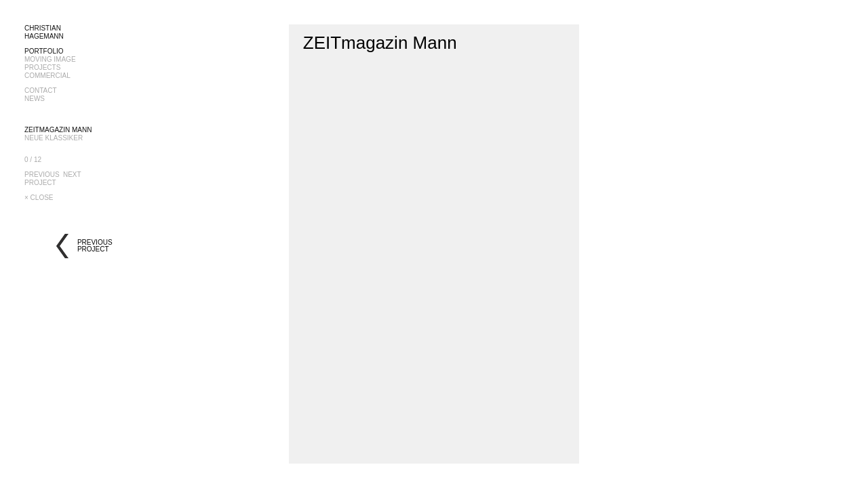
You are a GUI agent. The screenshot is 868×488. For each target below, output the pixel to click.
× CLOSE (39, 198)
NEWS (35, 99)
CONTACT (41, 90)
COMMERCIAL (47, 76)
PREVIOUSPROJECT (42, 179)
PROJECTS (42, 67)
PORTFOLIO (44, 51)
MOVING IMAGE (50, 59)
